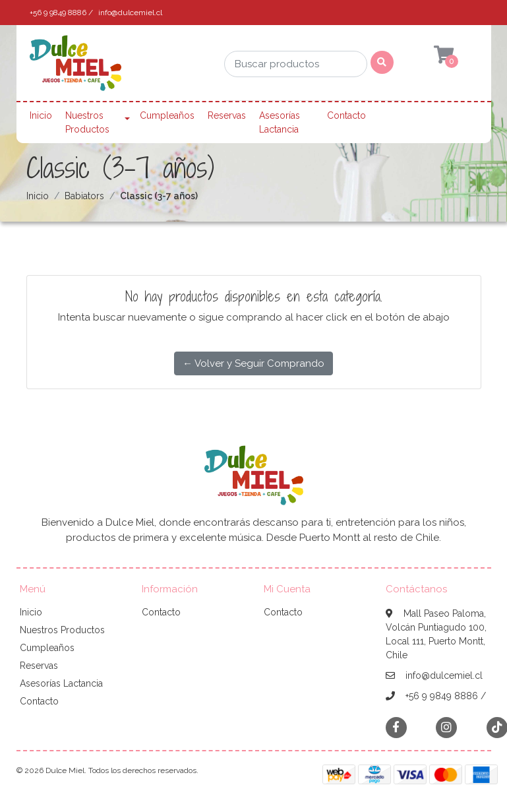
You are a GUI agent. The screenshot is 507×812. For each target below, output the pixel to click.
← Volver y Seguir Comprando (253, 363)
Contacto (346, 115)
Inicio (41, 115)
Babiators (84, 196)
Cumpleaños (167, 115)
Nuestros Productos (87, 122)
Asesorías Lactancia (280, 122)
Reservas (227, 115)
